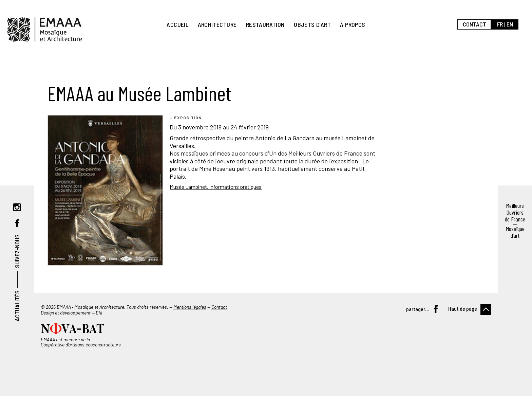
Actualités (17, 306)
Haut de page (463, 309)
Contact (474, 24)
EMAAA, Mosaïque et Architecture (44, 30)
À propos (353, 24)
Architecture (217, 24)
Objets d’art (312, 24)
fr (500, 24)
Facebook (17, 223)
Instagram (17, 207)
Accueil (177, 24)
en (510, 24)
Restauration (265, 24)
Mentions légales (190, 307)
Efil (99, 313)
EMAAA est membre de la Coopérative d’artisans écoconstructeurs (81, 342)
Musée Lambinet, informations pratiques (216, 187)
